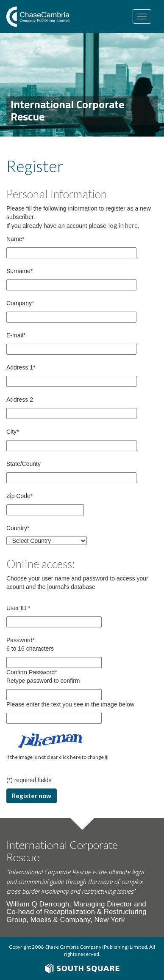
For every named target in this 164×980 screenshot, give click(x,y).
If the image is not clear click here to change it (57, 757)
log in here (123, 225)
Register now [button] (32, 796)
